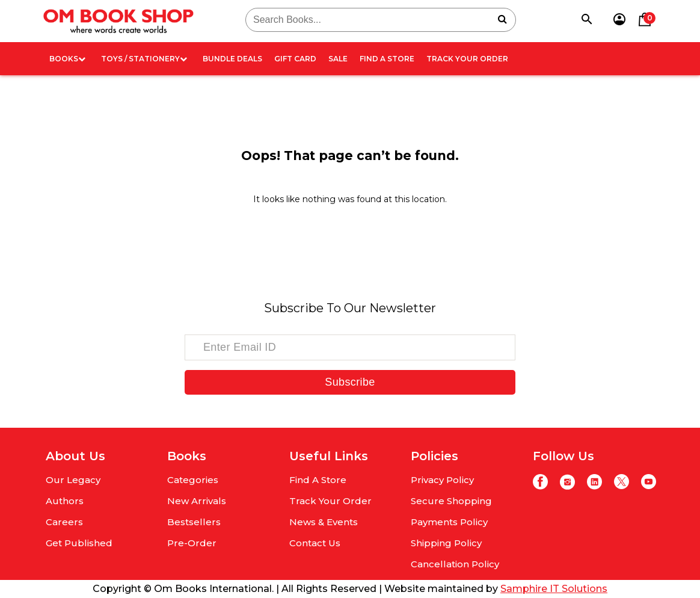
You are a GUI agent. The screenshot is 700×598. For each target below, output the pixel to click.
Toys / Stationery (144, 59)
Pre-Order (192, 543)
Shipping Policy (446, 543)
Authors (65, 501)
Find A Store (387, 59)
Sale (338, 59)
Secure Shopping (451, 501)
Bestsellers (194, 522)
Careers (64, 522)
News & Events (324, 522)
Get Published (79, 543)
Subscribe (350, 382)
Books (67, 59)
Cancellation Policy (455, 564)
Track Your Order (467, 59)
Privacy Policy (442, 480)
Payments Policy (449, 522)
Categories (193, 480)
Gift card (295, 59)
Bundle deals (232, 59)
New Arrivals (197, 501)
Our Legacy (73, 480)
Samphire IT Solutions (554, 589)
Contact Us (315, 543)
